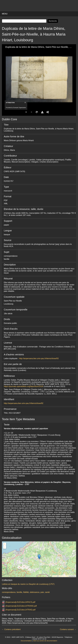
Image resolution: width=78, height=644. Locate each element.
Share (48, 112)
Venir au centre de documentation (45, 641)
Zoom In (26, 112)
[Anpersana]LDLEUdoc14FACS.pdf (20, 602)
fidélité (26, 592)
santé (47, 592)
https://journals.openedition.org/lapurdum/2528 (23, 386)
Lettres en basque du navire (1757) (28, 584)
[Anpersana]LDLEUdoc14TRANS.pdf (21, 606)
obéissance (35, 592)
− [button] (5, 547)
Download (42, 112)
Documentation (26, 641)
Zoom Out (32, 112)
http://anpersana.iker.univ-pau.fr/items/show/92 (24, 403)
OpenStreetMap (64, 576)
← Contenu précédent (11, 629)
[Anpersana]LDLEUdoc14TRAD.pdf (20, 610)
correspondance (9, 592)
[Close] (25, 102)
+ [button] (5, 544)
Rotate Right (37, 112)
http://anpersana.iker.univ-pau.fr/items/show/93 (39, 358)
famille (19, 592)
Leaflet (55, 576)
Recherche (53, 21)
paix (42, 592)
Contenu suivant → (68, 629)
